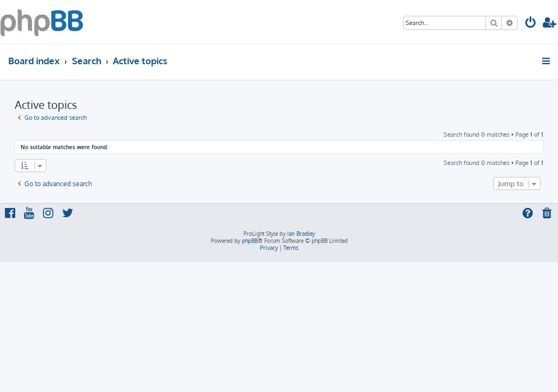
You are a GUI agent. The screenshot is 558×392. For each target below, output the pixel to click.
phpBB (250, 241)
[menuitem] (531, 24)
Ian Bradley (301, 234)
